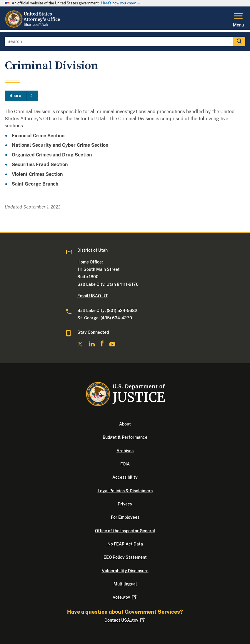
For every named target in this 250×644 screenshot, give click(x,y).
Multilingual (125, 584)
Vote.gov (125, 597)
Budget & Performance (125, 437)
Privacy (125, 504)
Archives (125, 451)
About (125, 424)
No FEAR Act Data (125, 544)
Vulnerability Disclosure (125, 571)
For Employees (125, 517)
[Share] (21, 96)
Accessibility (125, 477)
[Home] (33, 26)
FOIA (125, 464)
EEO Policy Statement (125, 557)
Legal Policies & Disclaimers (125, 491)
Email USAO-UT (92, 296)
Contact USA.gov (125, 620)
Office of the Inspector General (125, 531)
